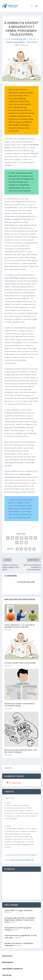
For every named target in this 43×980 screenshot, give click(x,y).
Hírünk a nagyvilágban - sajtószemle (22, 42)
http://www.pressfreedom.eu (22, 860)
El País (15, 410)
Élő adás (13, 783)
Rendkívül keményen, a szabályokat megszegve (19, 944)
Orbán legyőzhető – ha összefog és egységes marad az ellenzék (20, 626)
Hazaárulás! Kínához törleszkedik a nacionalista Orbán (20, 705)
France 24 (23, 139)
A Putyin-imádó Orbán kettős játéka (20, 663)
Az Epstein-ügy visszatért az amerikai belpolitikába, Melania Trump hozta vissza (20, 920)
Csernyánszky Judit (19, 39)
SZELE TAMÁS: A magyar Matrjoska (19, 910)
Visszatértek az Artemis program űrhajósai (18, 929)
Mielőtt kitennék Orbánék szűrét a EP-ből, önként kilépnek (21, 751)
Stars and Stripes (12, 278)
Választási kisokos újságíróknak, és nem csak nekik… (21, 936)
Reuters (8, 219)
